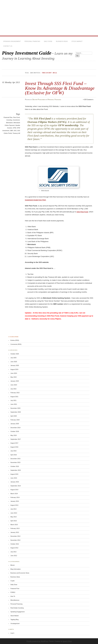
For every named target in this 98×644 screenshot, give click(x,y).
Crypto (13, 581)
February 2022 (15, 393)
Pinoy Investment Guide (27, 53)
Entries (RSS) (15, 340)
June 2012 (14, 556)
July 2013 (13, 509)
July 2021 (13, 400)
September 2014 (16, 486)
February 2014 (15, 497)
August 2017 (14, 443)
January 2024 (15, 381)
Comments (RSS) (16, 344)
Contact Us (8, 46)
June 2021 (14, 404)
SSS (15, 131)
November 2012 (15, 540)
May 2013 (14, 517)
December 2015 (15, 459)
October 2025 (15, 354)
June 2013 (14, 513)
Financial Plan (8, 117)
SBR (11, 131)
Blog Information (16, 569)
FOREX (13, 592)
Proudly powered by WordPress (37, 641)
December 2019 (15, 428)
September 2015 (16, 470)
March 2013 (14, 525)
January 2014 (15, 501)
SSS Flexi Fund (82, 212)
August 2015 (14, 474)
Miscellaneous (15, 600)
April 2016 (14, 455)
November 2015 (15, 462)
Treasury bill (16, 133)
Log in (12, 633)
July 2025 (13, 358)
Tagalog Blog (14, 620)
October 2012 (15, 544)
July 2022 (13, 389)
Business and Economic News (20, 573)
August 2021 (14, 397)
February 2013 (15, 528)
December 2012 (15, 536)
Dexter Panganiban (39, 100)
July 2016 (13, 451)
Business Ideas (62, 41)
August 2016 (14, 447)
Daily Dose (48, 41)
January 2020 (15, 424)
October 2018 (15, 431)
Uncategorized (15, 623)
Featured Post (15, 588)
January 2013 (15, 532)
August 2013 (14, 505)
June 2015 (14, 478)
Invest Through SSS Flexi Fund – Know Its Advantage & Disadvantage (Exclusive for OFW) (60, 88)
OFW (14, 128)
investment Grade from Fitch (35, 200)
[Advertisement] (49, 18)
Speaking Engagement (12, 41)
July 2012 (13, 552)
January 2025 (15, 365)
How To (13, 596)
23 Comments (89, 100)
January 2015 (15, 482)
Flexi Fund (16, 117)
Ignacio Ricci (67, 641)
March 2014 (14, 494)
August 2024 (14, 369)
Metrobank (9, 123)
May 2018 (14, 435)
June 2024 (14, 373)
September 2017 (16, 439)
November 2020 (15, 408)
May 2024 (14, 377)
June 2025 (14, 362)
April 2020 (14, 416)
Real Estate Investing (17, 608)
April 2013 (14, 521)
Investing (9, 120)
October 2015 (15, 466)
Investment (16, 120)
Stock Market (77, 41)
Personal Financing (32, 41)
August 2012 (14, 548)
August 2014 (14, 490)
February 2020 (15, 420)
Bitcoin (13, 565)
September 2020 (16, 412)
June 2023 (14, 385)
